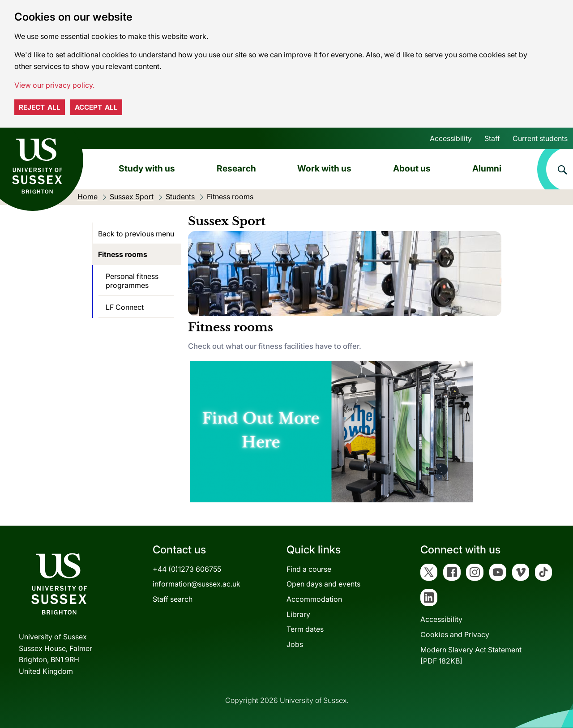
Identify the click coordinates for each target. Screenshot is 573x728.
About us (412, 168)
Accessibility (451, 138)
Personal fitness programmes (132, 281)
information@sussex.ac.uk (197, 584)
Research (236, 168)
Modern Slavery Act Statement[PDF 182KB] (471, 655)
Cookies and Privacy (455, 634)
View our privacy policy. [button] (54, 85)
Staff (492, 138)
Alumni (487, 168)
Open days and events (323, 584)
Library (298, 614)
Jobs (295, 644)
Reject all (40, 107)
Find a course (309, 569)
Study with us (147, 168)
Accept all (96, 107)
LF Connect (125, 307)
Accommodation (314, 599)
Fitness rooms (123, 254)
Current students (540, 138)
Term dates (305, 629)
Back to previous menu (136, 234)
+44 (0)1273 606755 (187, 569)
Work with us (324, 168)
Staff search (173, 599)
